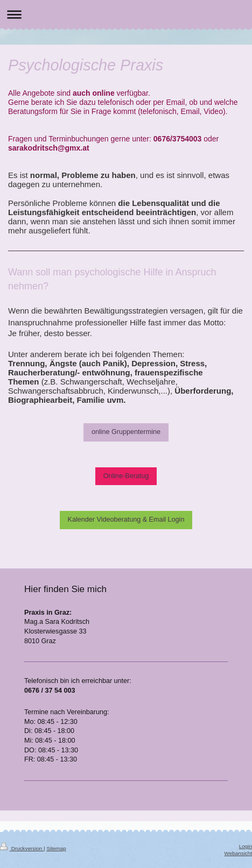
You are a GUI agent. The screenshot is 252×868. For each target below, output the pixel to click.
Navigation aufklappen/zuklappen (126, 14)
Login (246, 846)
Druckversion (22, 848)
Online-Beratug (126, 476)
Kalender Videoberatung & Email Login (126, 520)
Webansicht (238, 853)
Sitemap (56, 848)
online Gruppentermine (126, 432)
